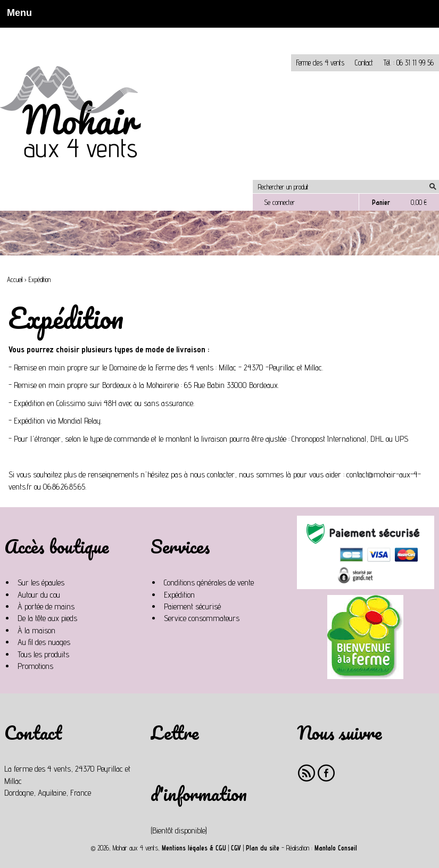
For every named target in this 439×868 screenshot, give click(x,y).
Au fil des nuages (44, 642)
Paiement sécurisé (192, 606)
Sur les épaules (41, 582)
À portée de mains (46, 606)
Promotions (35, 666)
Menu (16, 13)
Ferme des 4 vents (320, 63)
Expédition (179, 595)
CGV (236, 848)
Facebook (326, 773)
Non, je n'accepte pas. (78, 32)
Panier (381, 202)
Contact (364, 63)
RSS (307, 773)
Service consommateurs (202, 618)
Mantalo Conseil (336, 848)
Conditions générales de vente (209, 582)
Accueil (15, 280)
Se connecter (279, 202)
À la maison (36, 630)
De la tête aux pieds (47, 618)
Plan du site (263, 848)
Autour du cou (39, 595)
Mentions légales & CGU (194, 848)
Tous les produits (43, 654)
